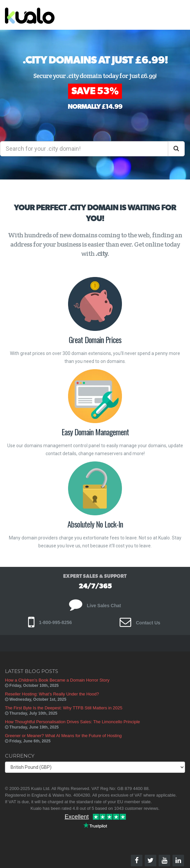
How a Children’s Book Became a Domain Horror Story (57, 680)
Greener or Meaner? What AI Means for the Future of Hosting (63, 736)
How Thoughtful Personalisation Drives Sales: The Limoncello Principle (73, 722)
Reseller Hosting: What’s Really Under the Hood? (52, 694)
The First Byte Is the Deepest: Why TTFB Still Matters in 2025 (64, 708)
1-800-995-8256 (50, 622)
